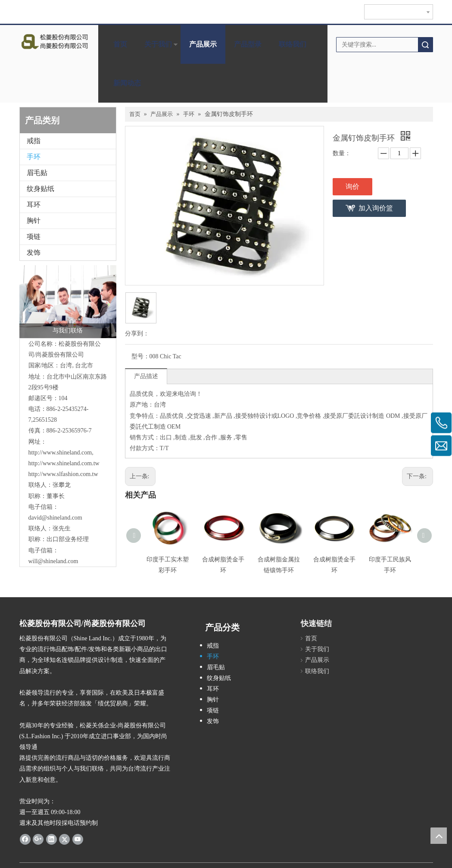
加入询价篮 (376, 208)
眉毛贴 (37, 173)
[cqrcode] (384, 620)
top (439, 836)
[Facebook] (25, 839)
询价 (352, 186)
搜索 (425, 45)
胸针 (34, 221)
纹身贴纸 (41, 189)
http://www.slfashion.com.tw (63, 474)
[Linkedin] (51, 839)
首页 (120, 44)
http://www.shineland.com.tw (64, 463)
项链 (34, 237)
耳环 (34, 205)
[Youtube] (78, 839)
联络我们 (293, 44)
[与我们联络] (68, 302)
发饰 (34, 252)
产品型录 (248, 44)
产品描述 (146, 376)
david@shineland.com (55, 518)
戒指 (34, 141)
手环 (34, 157)
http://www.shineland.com (60, 453)
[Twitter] (64, 839)
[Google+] (38, 839)
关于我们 (158, 44)
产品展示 (203, 44)
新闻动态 (127, 83)
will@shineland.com (53, 561)
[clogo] (55, 41)
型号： (140, 356)
